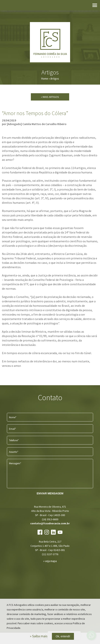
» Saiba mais (39, 636)
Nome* (13, 417)
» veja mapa (50, 561)
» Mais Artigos (50, 97)
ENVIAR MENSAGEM (50, 493)
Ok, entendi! (63, 636)
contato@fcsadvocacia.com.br (50, 523)
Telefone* (14, 440)
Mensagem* (15, 463)
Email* (12, 429)
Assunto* (14, 452)
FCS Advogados (50, 42)
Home (45, 79)
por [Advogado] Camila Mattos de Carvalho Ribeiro (34, 124)
